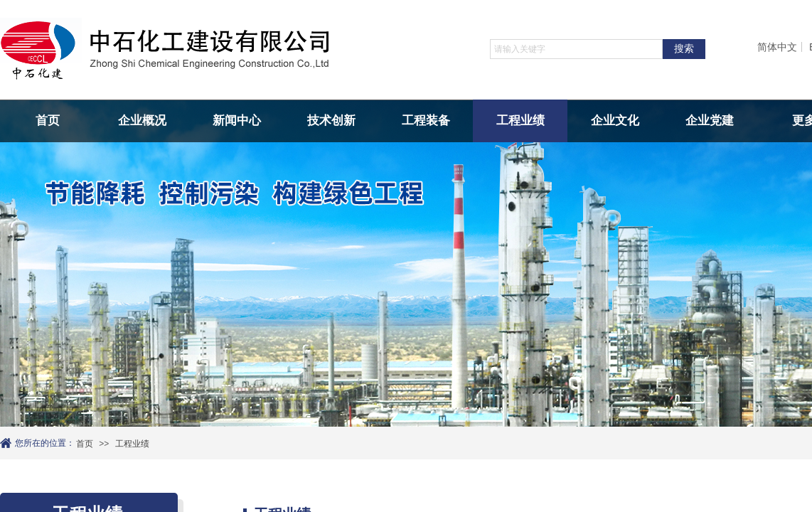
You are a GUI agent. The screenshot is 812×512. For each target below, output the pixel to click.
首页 (48, 121)
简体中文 (777, 47)
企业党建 (710, 121)
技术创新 (331, 121)
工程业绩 (520, 121)
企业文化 (615, 121)
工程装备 (426, 121)
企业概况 (142, 121)
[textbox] (576, 49)
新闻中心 (237, 121)
